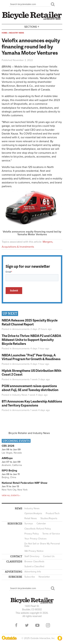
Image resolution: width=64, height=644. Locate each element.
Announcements (21, 329)
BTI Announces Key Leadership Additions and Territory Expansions (32, 403)
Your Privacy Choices (35, 539)
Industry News (17, 33)
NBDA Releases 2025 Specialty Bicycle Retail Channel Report (30, 322)
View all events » (11, 495)
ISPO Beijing (9, 471)
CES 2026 (8, 446)
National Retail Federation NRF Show (24, 483)
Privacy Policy (32, 534)
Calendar (41, 524)
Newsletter (44, 577)
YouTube (37, 625)
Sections (32, 27)
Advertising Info (33, 572)
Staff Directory (32, 556)
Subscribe (30, 577)
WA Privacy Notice (34, 551)
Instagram (48, 625)
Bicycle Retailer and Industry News (29, 433)
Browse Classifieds (34, 561)
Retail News (31, 518)
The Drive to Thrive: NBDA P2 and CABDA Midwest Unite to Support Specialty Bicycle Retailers (31, 340)
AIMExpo (7, 458)
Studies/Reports (49, 518)
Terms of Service (51, 534)
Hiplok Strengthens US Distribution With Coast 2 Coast (31, 372)
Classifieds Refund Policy (38, 529)
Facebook (16, 625)
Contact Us (49, 556)
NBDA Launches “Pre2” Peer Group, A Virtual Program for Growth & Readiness (31, 357)
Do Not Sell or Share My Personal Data (42, 545)
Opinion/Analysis (33, 513)
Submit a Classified (34, 566)
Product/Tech (53, 513)
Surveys (29, 524)
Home (4, 33)
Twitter (27, 625)
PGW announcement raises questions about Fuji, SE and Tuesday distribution (30, 388)
